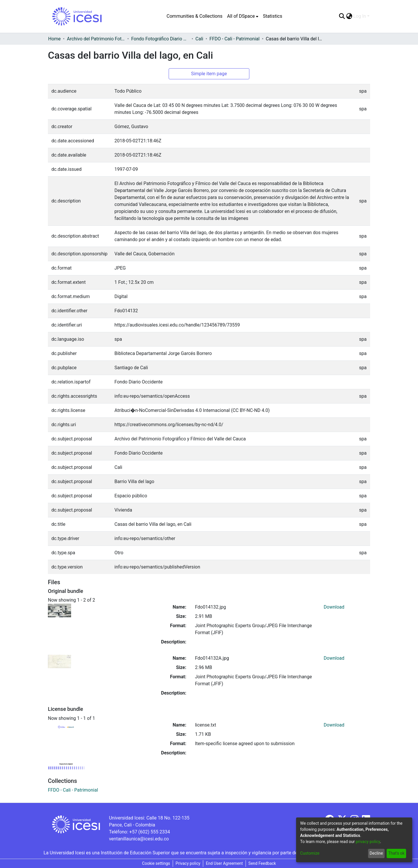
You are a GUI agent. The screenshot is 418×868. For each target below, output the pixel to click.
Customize (310, 853)
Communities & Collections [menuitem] (194, 16)
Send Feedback (262, 863)
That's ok (396, 853)
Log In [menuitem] (360, 16)
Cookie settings (156, 863)
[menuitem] (243, 16)
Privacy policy (188, 863)
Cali (199, 39)
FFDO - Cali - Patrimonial (235, 39)
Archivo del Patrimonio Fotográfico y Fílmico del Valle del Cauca (96, 39)
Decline (376, 853)
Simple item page (209, 74)
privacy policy (368, 842)
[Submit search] (342, 16)
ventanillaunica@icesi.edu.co (139, 839)
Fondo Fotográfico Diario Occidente (160, 39)
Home (54, 39)
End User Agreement (224, 863)
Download (334, 607)
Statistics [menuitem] (273, 16)
